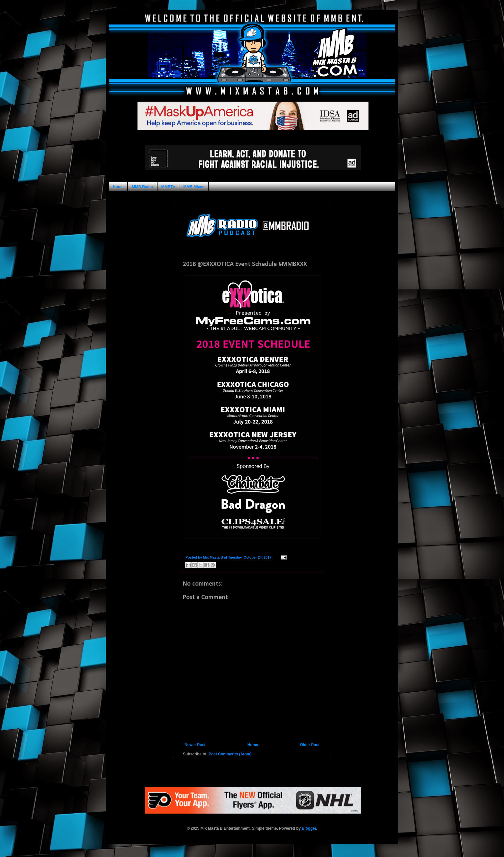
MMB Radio (142, 187)
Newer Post (195, 745)
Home (118, 187)
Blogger (309, 828)
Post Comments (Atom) (230, 754)
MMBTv (168, 187)
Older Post (310, 745)
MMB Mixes (194, 187)
